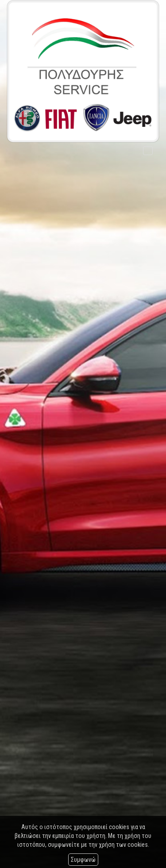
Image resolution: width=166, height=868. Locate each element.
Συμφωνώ (83, 860)
